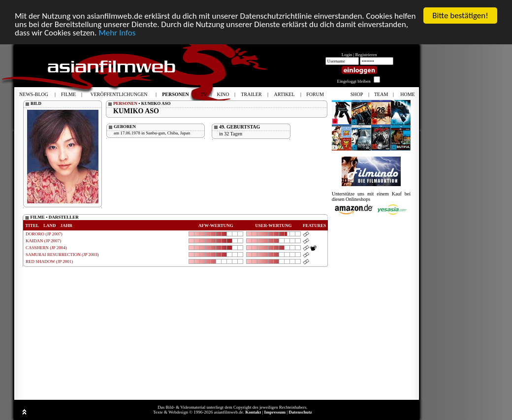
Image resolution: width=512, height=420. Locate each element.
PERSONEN (125, 103)
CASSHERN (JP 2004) (46, 248)
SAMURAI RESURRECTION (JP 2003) (62, 255)
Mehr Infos (117, 33)
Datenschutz (300, 412)
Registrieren (366, 55)
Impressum (275, 412)
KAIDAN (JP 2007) (43, 241)
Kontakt (253, 412)
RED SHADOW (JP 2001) (49, 261)
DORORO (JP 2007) (44, 234)
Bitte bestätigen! (460, 16)
